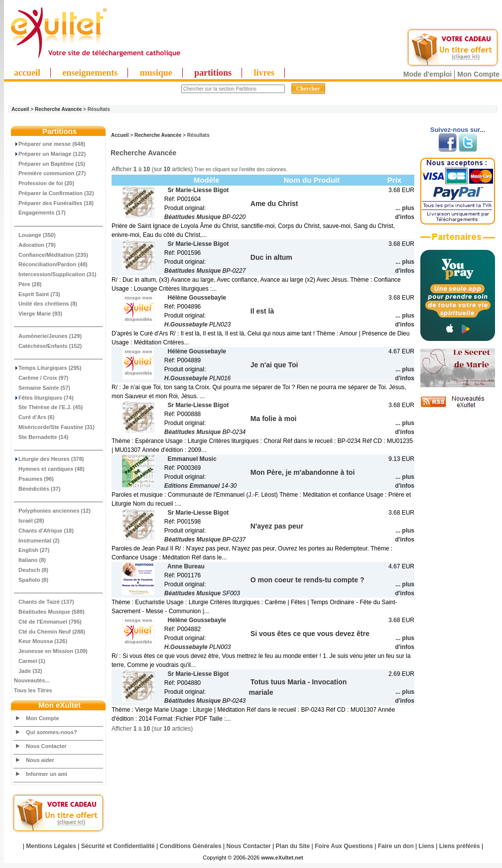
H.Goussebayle (186, 325)
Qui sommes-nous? (52, 732)
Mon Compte (478, 74)
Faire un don (396, 846)
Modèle (207, 180)
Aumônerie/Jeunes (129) (48, 336)
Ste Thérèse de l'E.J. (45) (48, 407)
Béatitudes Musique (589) (49, 612)
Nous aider (40, 760)
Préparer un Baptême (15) (50, 164)
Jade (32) (28, 671)
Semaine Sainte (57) (42, 388)
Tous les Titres (33, 690)
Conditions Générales (191, 846)
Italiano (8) (30, 560)
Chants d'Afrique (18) (44, 531)
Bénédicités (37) (37, 489)
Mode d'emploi (428, 74)
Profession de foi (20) (44, 183)
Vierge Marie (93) (38, 314)
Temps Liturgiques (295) (48, 368)
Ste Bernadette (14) (41, 437)
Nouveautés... (32, 680)
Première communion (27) (50, 173)
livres (264, 73)
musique (156, 73)
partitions (213, 73)
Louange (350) (35, 235)
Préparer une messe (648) (50, 144)
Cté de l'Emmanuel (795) (48, 622)
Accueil (20, 109)
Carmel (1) (30, 661)
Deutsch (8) (31, 570)
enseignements (90, 73)
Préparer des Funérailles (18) (54, 203)
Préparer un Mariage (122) (50, 154)
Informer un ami (47, 774)
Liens (427, 846)
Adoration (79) (35, 245)
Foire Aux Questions (344, 846)
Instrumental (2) (37, 541)
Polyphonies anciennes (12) (52, 511)
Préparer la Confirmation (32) (54, 193)
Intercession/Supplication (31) (55, 274)
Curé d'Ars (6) (34, 417)
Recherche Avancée (58, 109)
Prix (394, 180)
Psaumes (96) (34, 479)
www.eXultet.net (282, 858)
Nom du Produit (312, 180)
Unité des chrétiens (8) (46, 304)
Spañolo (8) (31, 580)
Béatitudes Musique (192, 217)
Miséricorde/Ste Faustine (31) (54, 427)
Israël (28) (29, 521)
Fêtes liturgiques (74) (44, 398)
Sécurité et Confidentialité (118, 846)
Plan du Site (293, 846)
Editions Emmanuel (192, 486)
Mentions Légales (51, 846)
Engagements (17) (40, 213)
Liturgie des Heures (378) (49, 459)
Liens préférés (460, 846)
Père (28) (28, 284)
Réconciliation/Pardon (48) (51, 264)
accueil (27, 73)
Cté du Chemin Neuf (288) (50, 632)
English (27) (32, 550)
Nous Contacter (46, 746)
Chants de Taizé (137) (44, 602)
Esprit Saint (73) (37, 294)
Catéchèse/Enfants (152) (48, 346)
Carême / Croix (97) (41, 378)
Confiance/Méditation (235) (51, 255)
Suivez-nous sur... (458, 130)
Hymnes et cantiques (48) (49, 469)
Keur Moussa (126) (41, 641)
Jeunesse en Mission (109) (51, 651)
